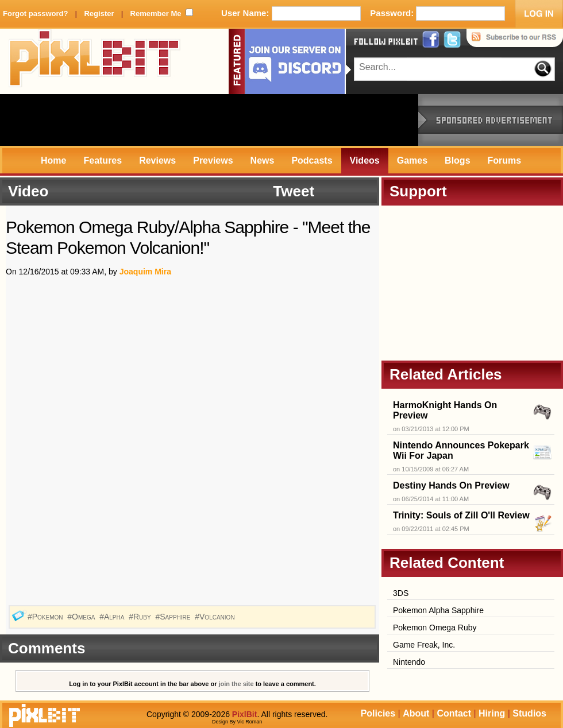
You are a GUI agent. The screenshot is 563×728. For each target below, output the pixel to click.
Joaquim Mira (145, 272)
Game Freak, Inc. (424, 645)
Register (99, 13)
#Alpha (113, 617)
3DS (401, 593)
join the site (236, 684)
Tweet (294, 191)
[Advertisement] (209, 120)
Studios (529, 713)
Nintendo (409, 662)
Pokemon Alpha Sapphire (438, 610)
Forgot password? (35, 13)
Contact (454, 713)
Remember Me (156, 13)
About (416, 713)
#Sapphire (174, 617)
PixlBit (95, 61)
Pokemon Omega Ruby (435, 628)
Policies (378, 713)
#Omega (82, 617)
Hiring (492, 713)
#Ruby (141, 617)
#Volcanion (216, 617)
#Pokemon (46, 617)
